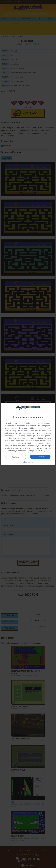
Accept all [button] (40, 457)
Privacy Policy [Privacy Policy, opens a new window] (40, 451)
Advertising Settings (23, 448)
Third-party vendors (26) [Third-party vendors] (26, 436)
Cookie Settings (28, 451)
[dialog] (28, 434)
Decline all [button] (16, 457)
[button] (28, 462)
